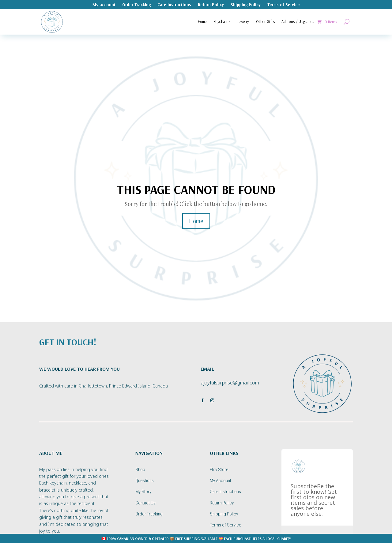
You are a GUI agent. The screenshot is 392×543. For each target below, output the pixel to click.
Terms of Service (284, 5)
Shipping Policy (246, 5)
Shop (140, 470)
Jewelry (243, 21)
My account (104, 5)
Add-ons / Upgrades (298, 21)
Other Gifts (266, 21)
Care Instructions (225, 492)
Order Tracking (136, 5)
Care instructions (174, 5)
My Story (143, 492)
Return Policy (211, 5)
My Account (221, 481)
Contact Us (145, 503)
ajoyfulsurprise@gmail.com (230, 383)
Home (202, 21)
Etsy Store (219, 470)
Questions (145, 481)
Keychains (222, 21)
